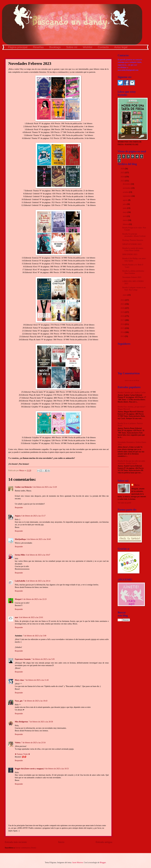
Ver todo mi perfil (124, 503)
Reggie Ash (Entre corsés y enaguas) (29, 769)
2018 (123, 316)
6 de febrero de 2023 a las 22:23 (34, 599)
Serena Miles (20, 555)
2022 (123, 300)
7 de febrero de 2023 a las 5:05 (43, 659)
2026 (123, 169)
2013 (123, 336)
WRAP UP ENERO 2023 (132, 244)
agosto (125, 200)
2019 (123, 312)
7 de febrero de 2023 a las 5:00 (35, 636)
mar (17, 617)
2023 (123, 181)
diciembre (127, 184)
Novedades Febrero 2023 (132, 277)
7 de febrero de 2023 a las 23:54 (33, 743)
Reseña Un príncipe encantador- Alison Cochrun (134, 235)
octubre (126, 192)
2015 (123, 328)
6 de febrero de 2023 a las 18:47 (38, 555)
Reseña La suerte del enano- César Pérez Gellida (133, 249)
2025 (123, 173)
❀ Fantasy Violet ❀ (22, 754)
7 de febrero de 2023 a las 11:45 (37, 680)
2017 (123, 320)
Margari (18, 599)
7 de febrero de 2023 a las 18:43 (35, 701)
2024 (123, 177)
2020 (123, 308)
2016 (123, 324)
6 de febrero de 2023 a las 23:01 (31, 617)
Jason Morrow (78, 863)
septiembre (127, 196)
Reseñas (38, 47)
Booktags (55, 47)
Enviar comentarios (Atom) (26, 848)
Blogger (103, 863)
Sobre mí (72, 47)
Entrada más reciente (16, 842)
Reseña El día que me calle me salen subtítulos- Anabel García (131, 462)
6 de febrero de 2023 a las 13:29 (45, 487)
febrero (126, 224)
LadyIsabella (20, 581)
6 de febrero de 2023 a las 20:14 (38, 581)
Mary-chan (19, 680)
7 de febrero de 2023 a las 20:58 (41, 722)
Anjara (18, 516)
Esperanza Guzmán (23, 659)
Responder (19, 508)
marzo (125, 220)
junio (125, 208)
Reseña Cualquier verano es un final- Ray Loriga (134, 289)
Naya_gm (19, 701)
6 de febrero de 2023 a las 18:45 (39, 539)
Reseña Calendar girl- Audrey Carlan (132, 392)
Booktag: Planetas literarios (133, 240)
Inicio (61, 842)
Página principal (18, 47)
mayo (125, 212)
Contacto (103, 47)
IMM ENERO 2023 (130, 254)
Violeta (18, 743)
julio (125, 204)
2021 (123, 304)
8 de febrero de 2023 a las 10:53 (57, 769)
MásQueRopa (20, 539)
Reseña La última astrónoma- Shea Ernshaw (133, 272)
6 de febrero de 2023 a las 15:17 (33, 516)
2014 (123, 332)
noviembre (127, 188)
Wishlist (88, 47)
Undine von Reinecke (23, 487)
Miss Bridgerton (21, 722)
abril (125, 216)
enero (125, 295)
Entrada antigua (104, 842)
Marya (137, 485)
